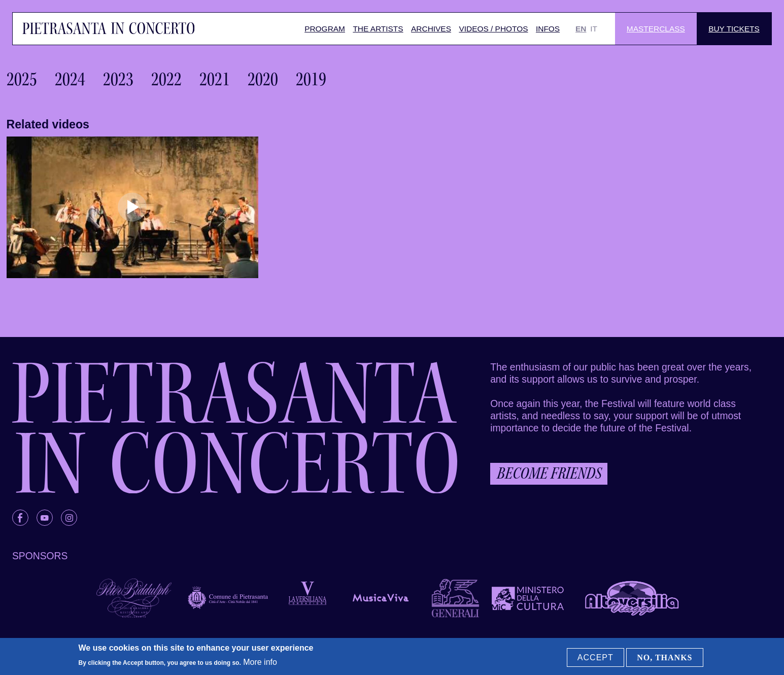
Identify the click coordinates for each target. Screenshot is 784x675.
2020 (263, 79)
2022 (166, 79)
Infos (548, 29)
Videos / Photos (493, 29)
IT (594, 29)
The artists (378, 29)
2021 (215, 79)
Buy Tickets (734, 29)
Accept (595, 657)
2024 (70, 79)
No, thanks (664, 657)
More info (260, 662)
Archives (431, 29)
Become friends (549, 473)
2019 (311, 79)
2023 (118, 79)
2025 (22, 79)
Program (325, 29)
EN (581, 29)
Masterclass (656, 29)
